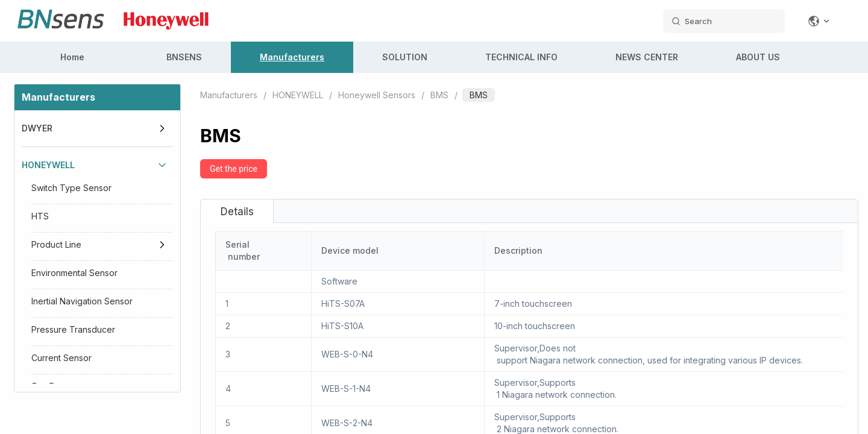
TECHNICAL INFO (521, 57)
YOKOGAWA (46, 344)
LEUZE (35, 308)
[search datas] (724, 21)
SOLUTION (405, 57)
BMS (439, 95)
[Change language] (819, 21)
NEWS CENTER (647, 57)
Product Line (56, 244)
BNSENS (184, 57)
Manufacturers (292, 57)
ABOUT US (758, 57)
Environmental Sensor (74, 273)
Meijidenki (44, 381)
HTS (40, 216)
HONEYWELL (48, 165)
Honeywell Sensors (377, 95)
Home (72, 57)
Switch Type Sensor (71, 188)
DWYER (37, 128)
